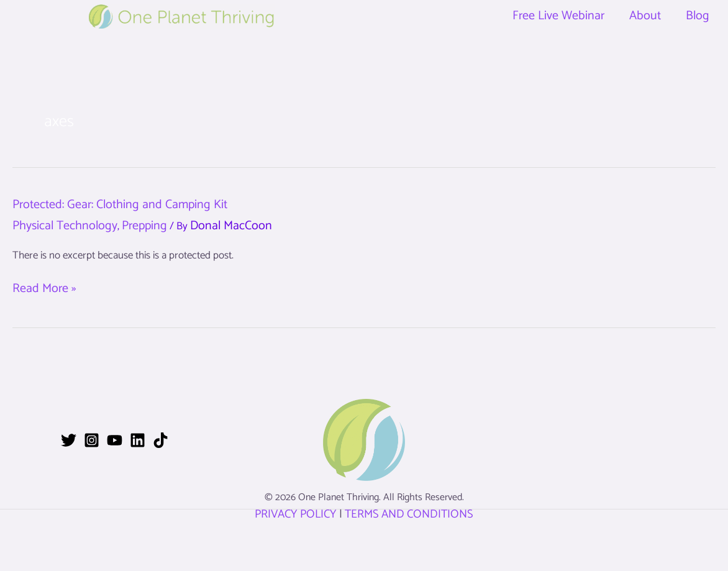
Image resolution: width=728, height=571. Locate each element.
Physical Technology (65, 226)
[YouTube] (115, 440)
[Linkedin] (138, 440)
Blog (698, 16)
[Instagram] (92, 440)
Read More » (44, 289)
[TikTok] (161, 440)
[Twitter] (69, 440)
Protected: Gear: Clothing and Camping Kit (120, 205)
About (645, 16)
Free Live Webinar (558, 16)
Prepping (144, 226)
